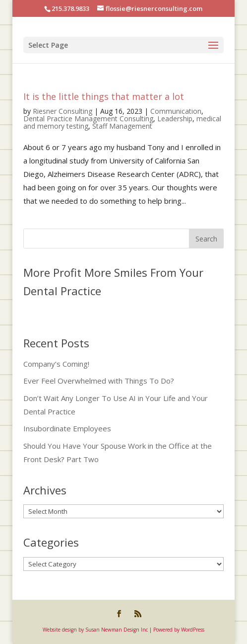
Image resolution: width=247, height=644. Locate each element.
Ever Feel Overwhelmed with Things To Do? (99, 381)
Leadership (175, 119)
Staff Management (122, 126)
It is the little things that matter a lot (104, 96)
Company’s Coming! (56, 364)
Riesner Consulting (62, 111)
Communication (176, 111)
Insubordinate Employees (67, 428)
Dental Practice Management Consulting (88, 119)
